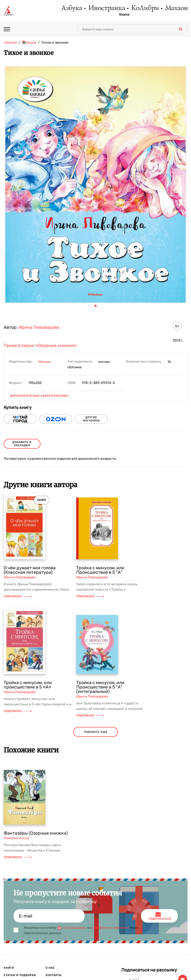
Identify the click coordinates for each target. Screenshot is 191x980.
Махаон (176, 9)
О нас (50, 968)
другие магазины (91, 419)
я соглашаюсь (75, 928)
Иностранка (106, 9)
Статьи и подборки (20, 975)
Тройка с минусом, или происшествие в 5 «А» (28, 685)
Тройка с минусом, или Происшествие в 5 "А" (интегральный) (100, 687)
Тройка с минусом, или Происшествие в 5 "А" (100, 570)
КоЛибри (145, 9)
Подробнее (18, 596)
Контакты (54, 975)
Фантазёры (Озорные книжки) (36, 833)
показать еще (96, 732)
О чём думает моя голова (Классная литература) (30, 570)
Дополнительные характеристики (39, 396)
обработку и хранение (111, 928)
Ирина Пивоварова (39, 327)
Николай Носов (16, 838)
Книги (124, 15)
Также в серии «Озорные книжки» (40, 345)
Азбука (71, 9)
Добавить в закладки (22, 444)
